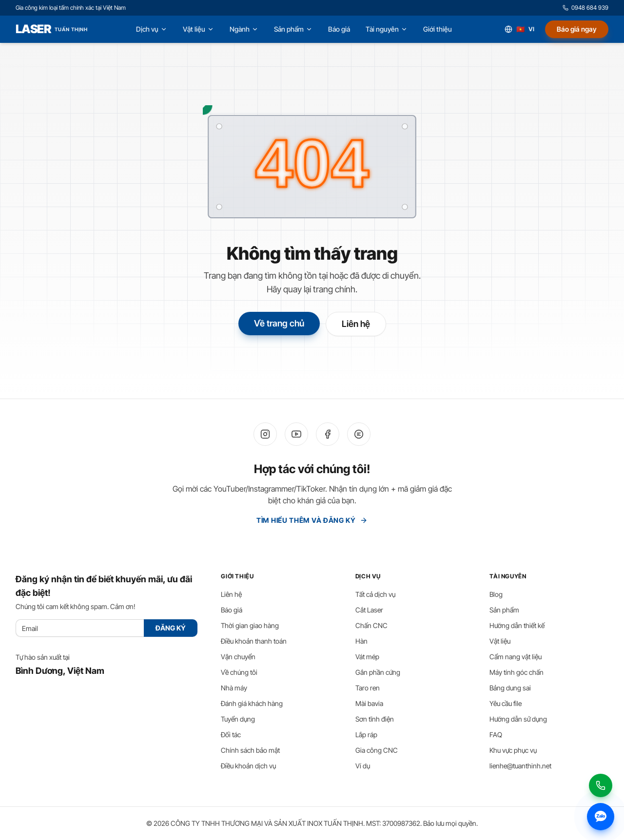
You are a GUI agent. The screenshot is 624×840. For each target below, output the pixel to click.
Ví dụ (363, 766)
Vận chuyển (238, 657)
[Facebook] (328, 434)
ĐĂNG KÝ (171, 628)
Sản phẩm (504, 610)
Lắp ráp (366, 735)
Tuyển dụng (238, 719)
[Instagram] (265, 434)
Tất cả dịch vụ (375, 594)
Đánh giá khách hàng (252, 703)
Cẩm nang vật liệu (516, 657)
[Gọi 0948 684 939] (601, 785)
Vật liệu (500, 641)
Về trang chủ (279, 323)
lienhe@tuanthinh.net (520, 766)
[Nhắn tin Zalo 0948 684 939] (601, 817)
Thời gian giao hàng (250, 625)
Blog (496, 594)
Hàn (361, 641)
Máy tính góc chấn (517, 672)
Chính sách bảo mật (250, 750)
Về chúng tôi (239, 672)
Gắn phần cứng (378, 672)
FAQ (496, 735)
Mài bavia (369, 703)
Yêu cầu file (506, 703)
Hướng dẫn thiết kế (517, 625)
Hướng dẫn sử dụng (518, 719)
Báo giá (232, 610)
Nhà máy (234, 688)
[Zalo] (359, 434)
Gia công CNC (377, 750)
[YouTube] (296, 434)
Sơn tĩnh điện (375, 719)
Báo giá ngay (577, 29)
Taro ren (368, 688)
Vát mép (367, 657)
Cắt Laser (369, 610)
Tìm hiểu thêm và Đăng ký (312, 520)
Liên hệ (356, 324)
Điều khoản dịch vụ (248, 766)
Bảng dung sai (510, 688)
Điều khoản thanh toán (254, 641)
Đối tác (231, 735)
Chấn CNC (371, 625)
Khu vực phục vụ (513, 750)
